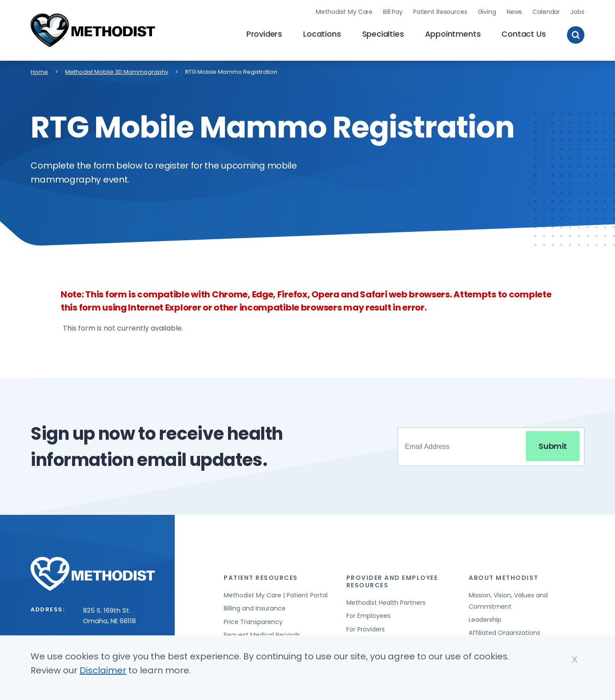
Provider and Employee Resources (392, 580)
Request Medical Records (262, 633)
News (514, 11)
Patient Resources (440, 11)
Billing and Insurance (255, 607)
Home (39, 70)
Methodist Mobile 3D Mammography (117, 70)
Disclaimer (103, 670)
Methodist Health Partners (386, 601)
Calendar (546, 11)
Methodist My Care (344, 11)
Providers (264, 33)
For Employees (368, 614)
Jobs (577, 11)
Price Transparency (253, 620)
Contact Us (523, 33)
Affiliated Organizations (504, 631)
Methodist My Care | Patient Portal (276, 593)
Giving (487, 11)
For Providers (366, 628)
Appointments (453, 33)
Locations (322, 33)
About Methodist (504, 576)
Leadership (485, 618)
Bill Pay (393, 11)
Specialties (383, 33)
